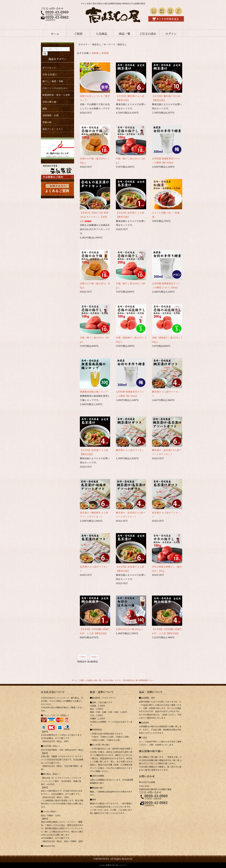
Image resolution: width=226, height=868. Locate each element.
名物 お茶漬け (50, 74)
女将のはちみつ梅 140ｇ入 (130, 629)
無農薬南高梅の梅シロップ (94, 392)
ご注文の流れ (148, 34)
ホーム (55, 34)
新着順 (105, 53)
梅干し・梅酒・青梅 (53, 81)
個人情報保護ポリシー (145, 680)
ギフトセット (49, 68)
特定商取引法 (129, 680)
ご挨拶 (78, 34)
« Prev (83, 657)
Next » (94, 657)
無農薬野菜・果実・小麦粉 (56, 95)
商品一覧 (125, 34)
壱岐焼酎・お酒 (50, 115)
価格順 (95, 53)
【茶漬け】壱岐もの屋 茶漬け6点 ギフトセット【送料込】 (94, 217)
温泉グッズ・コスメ (53, 129)
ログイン (171, 34)
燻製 (45, 109)
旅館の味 (47, 122)
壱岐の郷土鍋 (49, 102)
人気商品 (101, 34)
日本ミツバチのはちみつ (55, 88)
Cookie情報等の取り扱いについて (113, 865)
